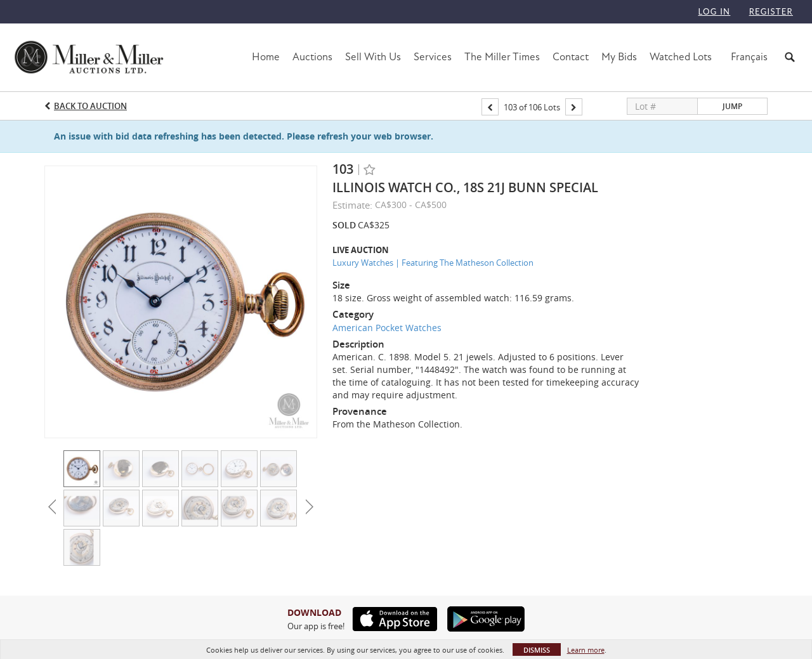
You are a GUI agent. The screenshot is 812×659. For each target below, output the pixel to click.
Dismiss (537, 650)
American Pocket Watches (387, 328)
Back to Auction (90, 106)
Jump (732, 106)
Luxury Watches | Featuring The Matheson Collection (433, 263)
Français (749, 57)
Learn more (586, 650)
